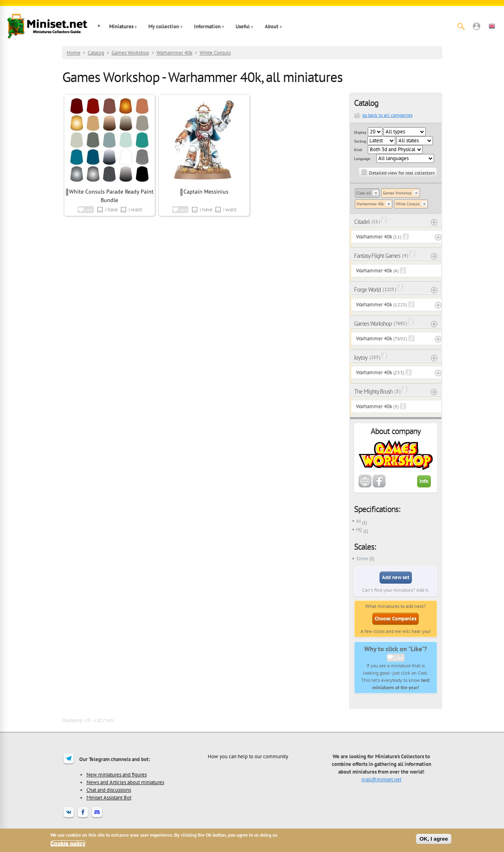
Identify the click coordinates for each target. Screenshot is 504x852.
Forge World (367, 290)
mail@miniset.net (381, 779)
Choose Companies (395, 619)
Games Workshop (130, 53)
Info (424, 481)
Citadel (362, 222)
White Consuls (215, 53)
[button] (477, 26)
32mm (362, 559)
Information (207, 26)
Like (398, 658)
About (272, 26)
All (358, 521)
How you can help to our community (248, 756)
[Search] (461, 26)
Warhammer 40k (174, 53)
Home (74, 53)
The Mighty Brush (373, 391)
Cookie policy (68, 843)
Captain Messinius (206, 192)
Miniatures (121, 26)
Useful (243, 26)
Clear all (364, 193)
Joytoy (361, 357)
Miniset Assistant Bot (109, 797)
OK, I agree (434, 839)
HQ (359, 529)
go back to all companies (387, 115)
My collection (164, 26)
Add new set (396, 577)
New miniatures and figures (117, 774)
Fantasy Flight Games (377, 256)
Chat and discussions (109, 790)
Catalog (96, 53)
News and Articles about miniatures (125, 782)
